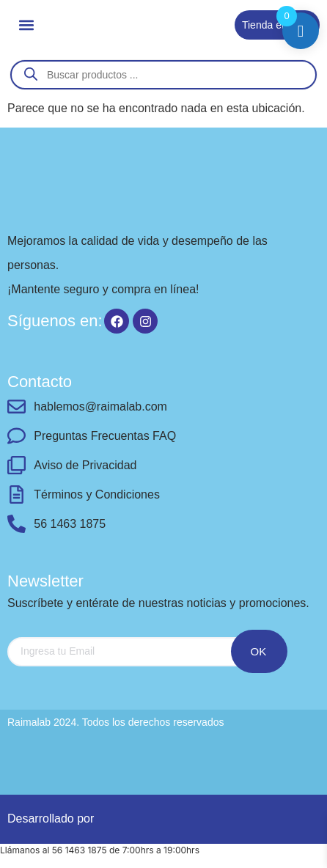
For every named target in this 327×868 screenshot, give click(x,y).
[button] (26, 25)
